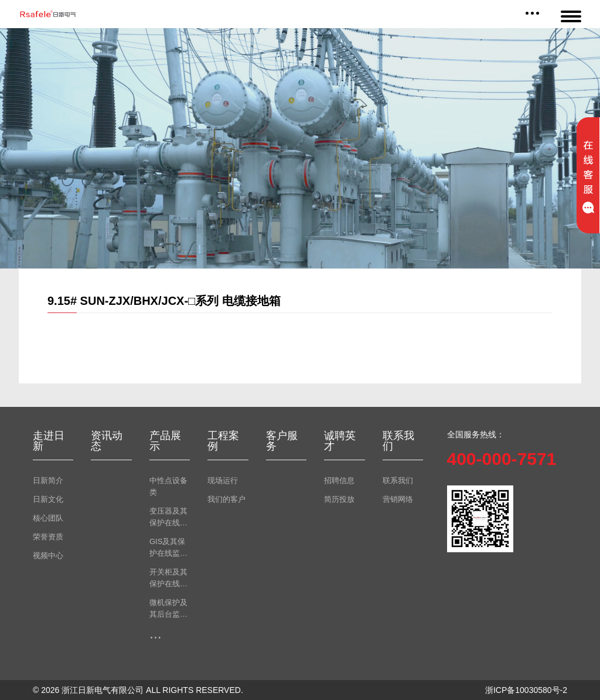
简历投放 (339, 499)
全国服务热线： (476, 434)
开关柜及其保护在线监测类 (168, 579)
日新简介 (48, 480)
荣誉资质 (48, 537)
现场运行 (223, 480)
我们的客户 (226, 499)
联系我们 (398, 480)
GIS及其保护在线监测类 (168, 548)
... (156, 633)
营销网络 (398, 499)
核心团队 (48, 518)
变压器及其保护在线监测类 (168, 518)
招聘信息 (339, 480)
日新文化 (48, 499)
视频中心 (48, 555)
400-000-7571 (502, 459)
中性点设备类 (168, 486)
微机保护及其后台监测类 (168, 609)
